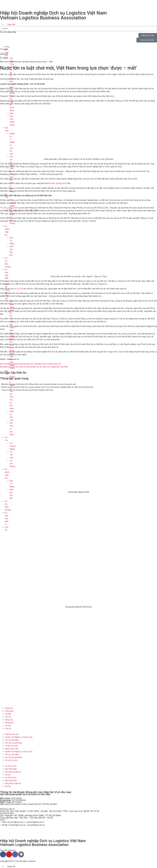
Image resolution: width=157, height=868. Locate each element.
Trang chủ (9, 708)
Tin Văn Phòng (12, 220)
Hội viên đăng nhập (8, 32)
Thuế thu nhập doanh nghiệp (12, 208)
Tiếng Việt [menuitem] (11, 25)
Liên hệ (8, 717)
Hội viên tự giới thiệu (13, 743)
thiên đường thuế (58, 183)
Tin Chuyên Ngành (13, 203)
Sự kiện (8, 714)
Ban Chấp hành (12, 84)
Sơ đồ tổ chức (11, 766)
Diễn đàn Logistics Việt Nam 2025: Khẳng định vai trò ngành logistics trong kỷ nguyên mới (38, 384)
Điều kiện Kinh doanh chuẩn (12, 119)
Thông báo (9, 711)
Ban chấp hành (11, 769)
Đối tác (8, 775)
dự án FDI (19, 289)
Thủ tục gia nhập (12, 740)
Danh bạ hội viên (12, 734)
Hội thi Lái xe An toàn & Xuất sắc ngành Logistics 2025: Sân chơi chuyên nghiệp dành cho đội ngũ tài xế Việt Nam (47, 387)
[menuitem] (10, 25)
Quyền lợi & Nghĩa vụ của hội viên (19, 737)
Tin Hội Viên (11, 212)
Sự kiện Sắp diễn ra (7, 275)
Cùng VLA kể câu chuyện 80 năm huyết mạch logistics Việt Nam (27, 390)
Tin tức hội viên (11, 746)
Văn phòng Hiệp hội (13, 772)
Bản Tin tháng (12, 241)
